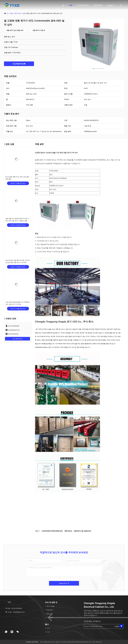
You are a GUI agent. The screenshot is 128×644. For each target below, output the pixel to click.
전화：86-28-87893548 (14, 608)
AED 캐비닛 (18, 13)
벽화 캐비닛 (68, 531)
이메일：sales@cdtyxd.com (15, 612)
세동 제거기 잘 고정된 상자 (82, 531)
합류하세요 (118, 626)
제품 (71, 5)
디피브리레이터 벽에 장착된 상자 (52, 531)
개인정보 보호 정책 (32, 642)
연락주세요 (98, 5)
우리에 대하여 (83, 5)
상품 (11, 13)
